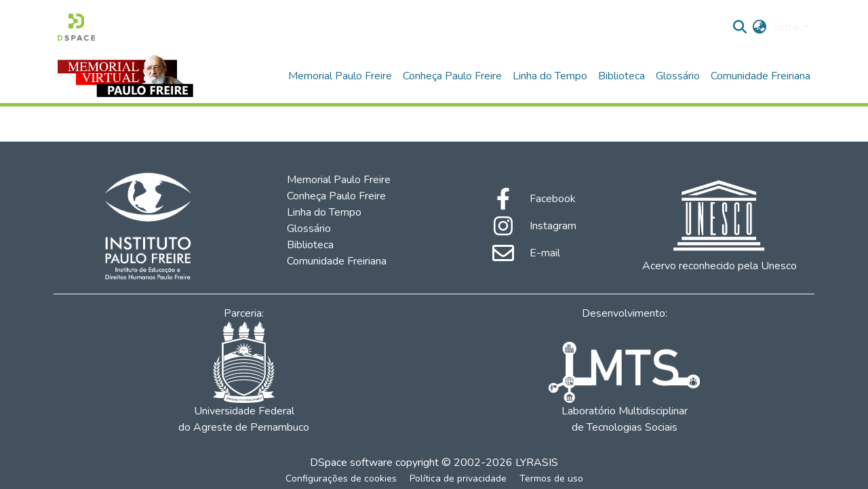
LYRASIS (537, 463)
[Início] (76, 27)
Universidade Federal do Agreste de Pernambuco (244, 378)
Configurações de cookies (341, 478)
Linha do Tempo (550, 76)
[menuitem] (760, 27)
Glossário (678, 76)
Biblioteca (622, 76)
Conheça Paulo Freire (452, 76)
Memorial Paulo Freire (340, 76)
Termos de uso (551, 478)
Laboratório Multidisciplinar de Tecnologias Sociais (624, 388)
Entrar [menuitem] (787, 27)
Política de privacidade (458, 478)
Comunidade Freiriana (761, 76)
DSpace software (351, 463)
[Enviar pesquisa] (740, 27)
